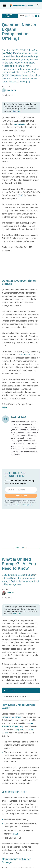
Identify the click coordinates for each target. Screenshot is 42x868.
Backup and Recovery (7, 16)
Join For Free (21, 496)
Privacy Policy (28, 505)
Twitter (5, 407)
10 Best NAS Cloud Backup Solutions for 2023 (20, 621)
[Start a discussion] (26, 16)
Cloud (25, 805)
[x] (27, 777)
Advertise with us (9, 790)
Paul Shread (9, 90)
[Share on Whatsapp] (39, 16)
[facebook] (15, 777)
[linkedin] (21, 777)
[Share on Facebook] (30, 16)
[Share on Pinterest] (36, 16)
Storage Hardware (30, 791)
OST (21, 195)
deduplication (20, 124)
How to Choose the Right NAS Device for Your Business (20, 701)
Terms (18, 505)
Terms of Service (5, 841)
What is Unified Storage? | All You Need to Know (21, 581)
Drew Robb (6, 706)
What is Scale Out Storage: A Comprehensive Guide (16, 661)
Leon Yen (6, 626)
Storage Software (30, 795)
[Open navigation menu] (4, 6)
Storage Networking (31, 802)
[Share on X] (33, 16)
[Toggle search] (38, 6)
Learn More (17, 111)
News (25, 787)
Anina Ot (6, 586)
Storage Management (31, 798)
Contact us (6, 787)
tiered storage (27, 355)
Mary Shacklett (8, 666)
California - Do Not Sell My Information (30, 841)
